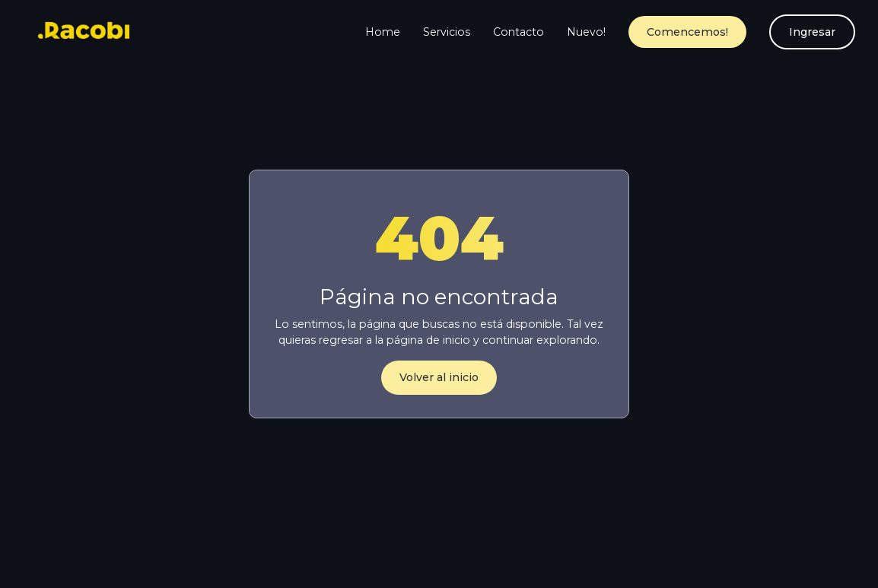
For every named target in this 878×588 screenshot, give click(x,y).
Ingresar (812, 32)
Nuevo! (586, 32)
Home (383, 32)
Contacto (519, 32)
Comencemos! (687, 32)
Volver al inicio (439, 377)
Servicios (447, 32)
